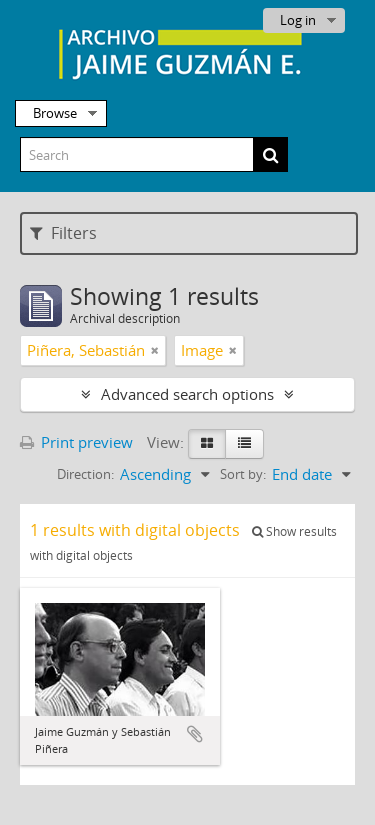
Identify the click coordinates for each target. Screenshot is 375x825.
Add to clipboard (195, 734)
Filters (63, 233)
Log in (298, 20)
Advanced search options (187, 394)
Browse (55, 113)
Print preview (76, 442)
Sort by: (243, 474)
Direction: (85, 474)
